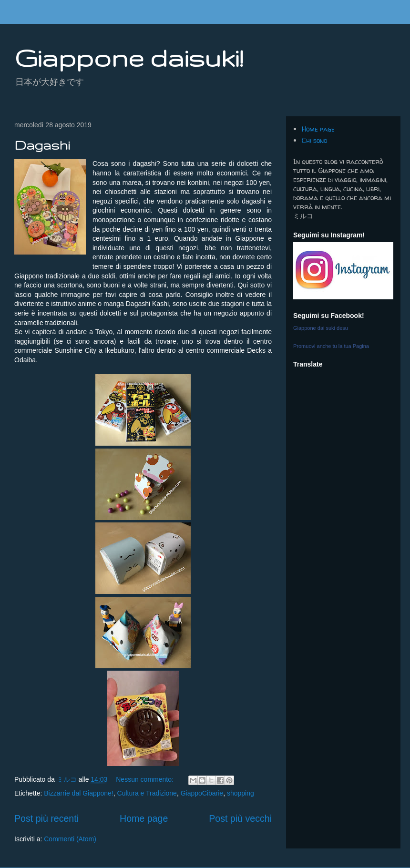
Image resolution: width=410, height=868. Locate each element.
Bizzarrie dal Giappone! (79, 793)
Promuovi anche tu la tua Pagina (331, 346)
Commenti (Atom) (70, 839)
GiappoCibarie (202, 793)
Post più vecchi (240, 818)
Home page (144, 818)
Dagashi (42, 145)
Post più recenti (46, 818)
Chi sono (314, 140)
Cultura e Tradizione (147, 793)
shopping (241, 793)
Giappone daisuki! (129, 58)
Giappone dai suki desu (321, 328)
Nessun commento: (146, 779)
